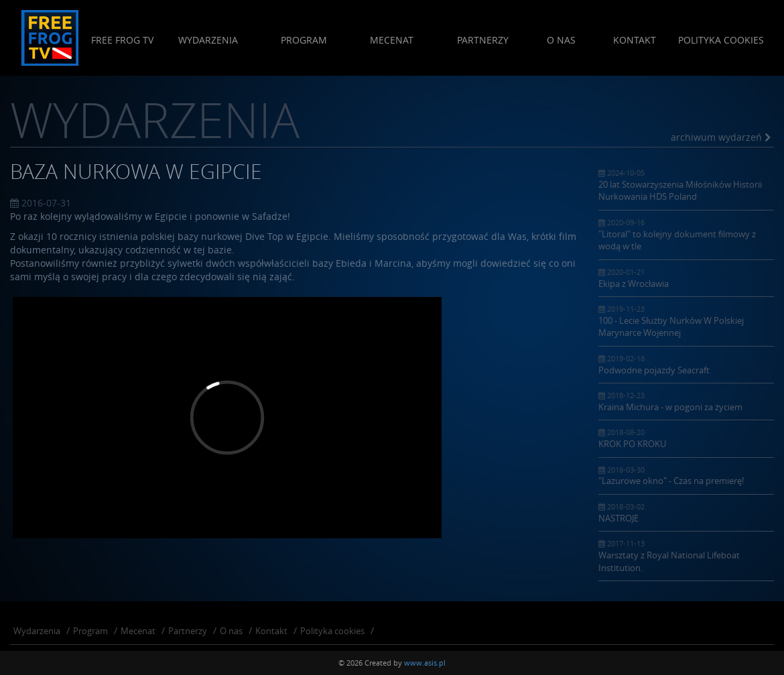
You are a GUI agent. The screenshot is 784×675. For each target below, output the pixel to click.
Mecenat (392, 40)
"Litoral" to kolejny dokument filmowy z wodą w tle (687, 235)
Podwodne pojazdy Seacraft (687, 365)
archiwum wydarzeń (721, 137)
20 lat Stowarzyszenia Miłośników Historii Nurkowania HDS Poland (687, 185)
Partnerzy (482, 40)
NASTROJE (687, 513)
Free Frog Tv (122, 40)
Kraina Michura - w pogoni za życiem (687, 402)
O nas (561, 40)
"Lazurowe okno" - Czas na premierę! (687, 476)
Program (303, 40)
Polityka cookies (721, 40)
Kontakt (635, 40)
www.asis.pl (425, 663)
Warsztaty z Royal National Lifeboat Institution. (687, 556)
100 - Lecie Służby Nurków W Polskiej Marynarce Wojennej (687, 321)
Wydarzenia (207, 40)
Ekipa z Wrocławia (687, 278)
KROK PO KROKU (687, 438)
